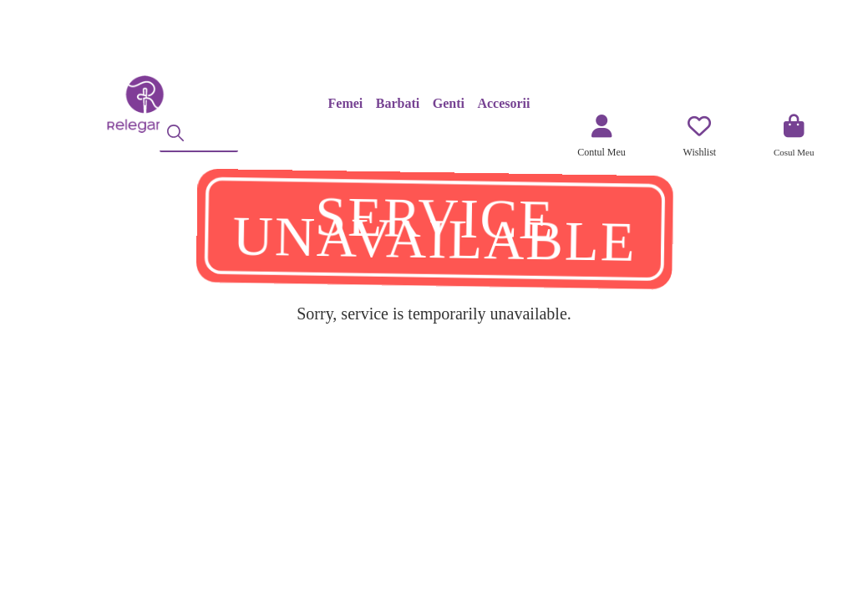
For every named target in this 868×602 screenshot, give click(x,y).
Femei (346, 103)
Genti (449, 103)
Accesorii (503, 103)
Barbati (398, 103)
